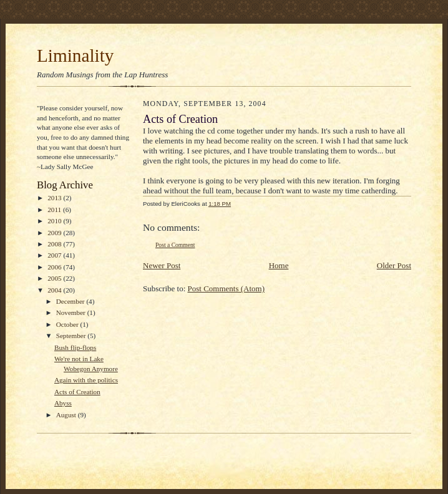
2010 (55, 221)
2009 (55, 233)
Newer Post (162, 265)
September (72, 336)
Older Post (394, 265)
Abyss (63, 403)
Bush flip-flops (75, 347)
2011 (55, 210)
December (71, 301)
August (67, 415)
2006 (55, 267)
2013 (55, 198)
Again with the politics (86, 380)
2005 (55, 278)
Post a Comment (175, 245)
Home (279, 265)
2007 (55, 255)
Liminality (75, 56)
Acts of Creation (77, 392)
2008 (55, 244)
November (72, 312)
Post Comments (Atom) (226, 288)
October (68, 324)
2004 (55, 290)
